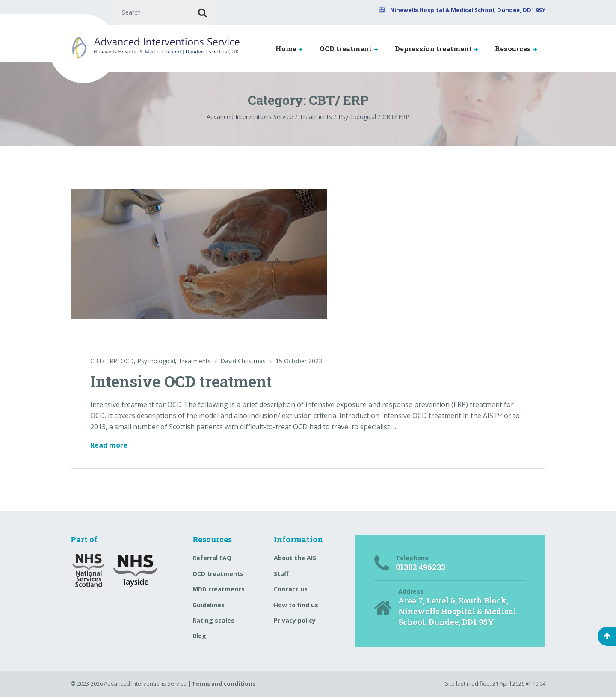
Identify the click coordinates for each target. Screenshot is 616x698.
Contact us (291, 590)
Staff (281, 575)
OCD (127, 362)
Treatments (195, 362)
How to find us (296, 606)
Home (286, 49)
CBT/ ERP (104, 362)
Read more (109, 446)
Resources (513, 49)
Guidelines (209, 606)
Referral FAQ (212, 559)
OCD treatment (346, 49)
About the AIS (295, 559)
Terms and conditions (224, 685)
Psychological (156, 362)
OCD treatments (218, 575)
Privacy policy (295, 621)
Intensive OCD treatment (181, 382)
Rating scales (213, 621)
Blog (199, 637)
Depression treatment (433, 49)
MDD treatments (219, 590)
